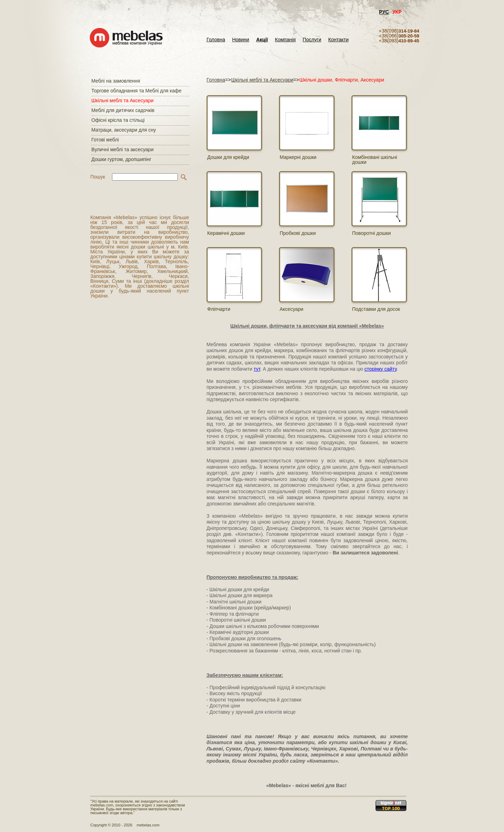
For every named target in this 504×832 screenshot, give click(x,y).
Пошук (98, 177)
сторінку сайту (380, 369)
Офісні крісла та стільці (118, 120)
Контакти (338, 40)
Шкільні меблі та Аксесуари (122, 100)
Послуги (312, 40)
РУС (384, 12)
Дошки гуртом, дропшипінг (121, 159)
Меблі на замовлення (116, 81)
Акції (262, 40)
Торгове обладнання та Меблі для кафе (136, 91)
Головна (216, 40)
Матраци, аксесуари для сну (124, 130)
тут (257, 369)
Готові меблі (105, 140)
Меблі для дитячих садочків (123, 110)
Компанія (285, 40)
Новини (241, 40)
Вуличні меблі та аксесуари (122, 149)
